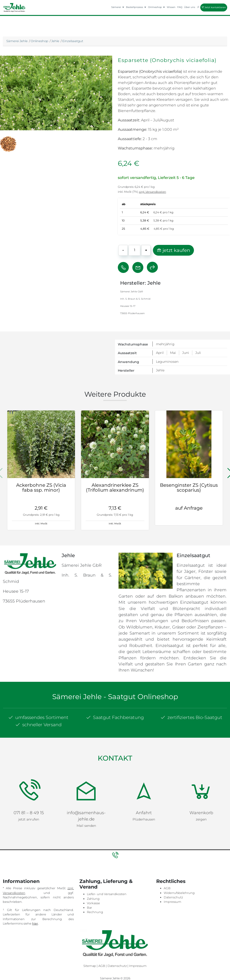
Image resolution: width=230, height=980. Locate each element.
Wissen (171, 7)
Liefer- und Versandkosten (107, 876)
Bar (89, 890)
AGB (167, 870)
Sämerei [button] (118, 7)
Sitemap (90, 948)
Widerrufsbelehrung (179, 875)
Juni (186, 353)
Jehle (55, 41)
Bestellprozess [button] (136, 7)
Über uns (190, 7)
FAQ (180, 7)
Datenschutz (173, 879)
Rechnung (95, 894)
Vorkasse (93, 885)
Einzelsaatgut (73, 41)
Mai (173, 353)
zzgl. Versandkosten (152, 192)
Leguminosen (167, 362)
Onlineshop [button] (156, 7)
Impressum (172, 884)
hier (35, 906)
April (160, 353)
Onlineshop (39, 41)
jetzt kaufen (173, 250)
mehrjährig (165, 344)
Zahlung (93, 880)
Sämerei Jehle (17, 41)
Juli (198, 353)
